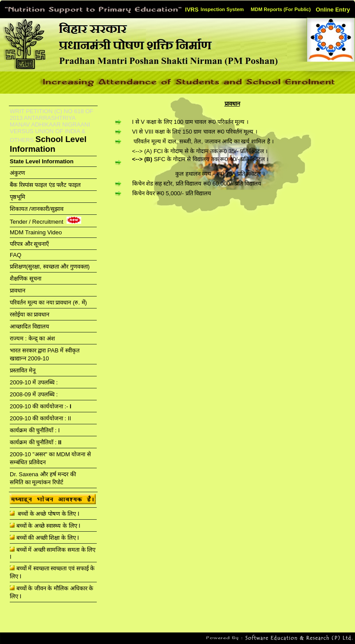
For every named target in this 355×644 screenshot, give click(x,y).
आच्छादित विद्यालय (30, 326)
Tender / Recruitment (37, 222)
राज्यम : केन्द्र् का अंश (32, 338)
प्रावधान (18, 290)
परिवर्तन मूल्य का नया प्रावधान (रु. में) (48, 302)
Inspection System (222, 9)
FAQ (16, 255)
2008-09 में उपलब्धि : (34, 394)
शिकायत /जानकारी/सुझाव (37, 209)
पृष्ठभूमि (18, 197)
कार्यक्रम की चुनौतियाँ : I (35, 430)
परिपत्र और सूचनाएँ (29, 244)
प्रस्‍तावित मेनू (23, 370)
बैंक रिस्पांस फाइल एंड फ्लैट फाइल (45, 185)
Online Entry (333, 10)
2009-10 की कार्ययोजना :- (41, 406)
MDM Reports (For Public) (281, 9)
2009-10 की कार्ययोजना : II (40, 418)
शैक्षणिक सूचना (26, 279)
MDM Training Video (37, 232)
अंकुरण (18, 173)
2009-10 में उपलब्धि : (34, 382)
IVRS (192, 10)
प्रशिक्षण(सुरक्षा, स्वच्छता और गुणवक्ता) (50, 267)
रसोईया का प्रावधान (30, 314)
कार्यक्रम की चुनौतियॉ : (35, 442)
